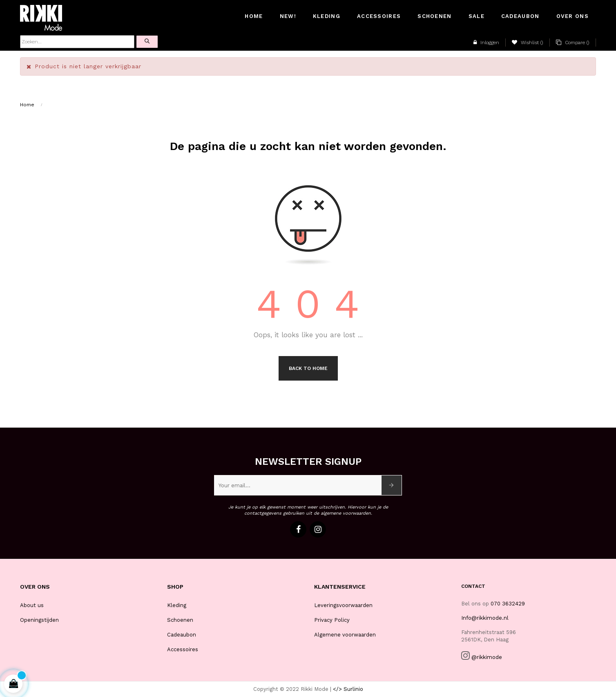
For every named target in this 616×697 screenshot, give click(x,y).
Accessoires (183, 649)
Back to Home (308, 368)
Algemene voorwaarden (345, 635)
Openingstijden (39, 620)
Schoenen (180, 620)
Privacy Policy (332, 620)
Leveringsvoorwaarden (343, 605)
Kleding (177, 605)
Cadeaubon (182, 635)
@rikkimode (487, 657)
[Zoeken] (77, 42)
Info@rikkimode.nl (485, 618)
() (528, 43)
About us (32, 605)
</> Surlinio (348, 689)
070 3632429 (508, 604)
